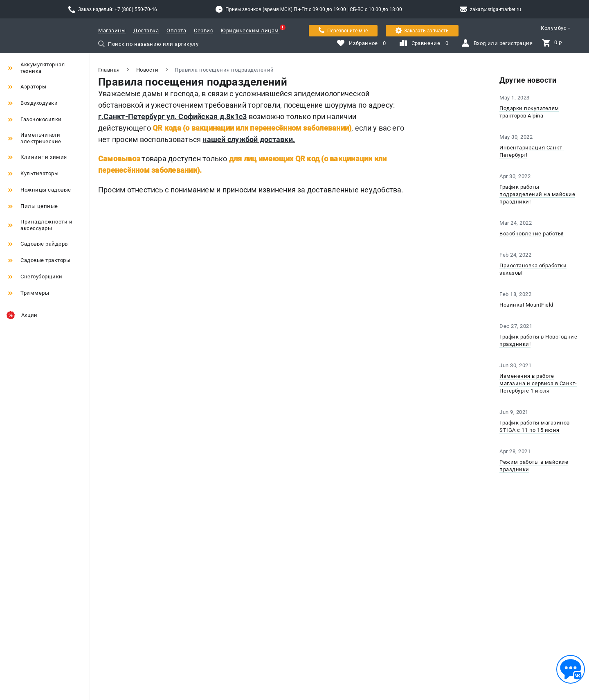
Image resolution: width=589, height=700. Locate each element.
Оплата (176, 30)
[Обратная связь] (571, 669)
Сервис (203, 30)
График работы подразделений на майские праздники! (537, 194)
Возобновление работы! (532, 234)
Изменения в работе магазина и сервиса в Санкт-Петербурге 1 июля (538, 383)
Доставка (146, 30)
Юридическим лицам (250, 30)
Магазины (112, 30)
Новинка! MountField (526, 305)
